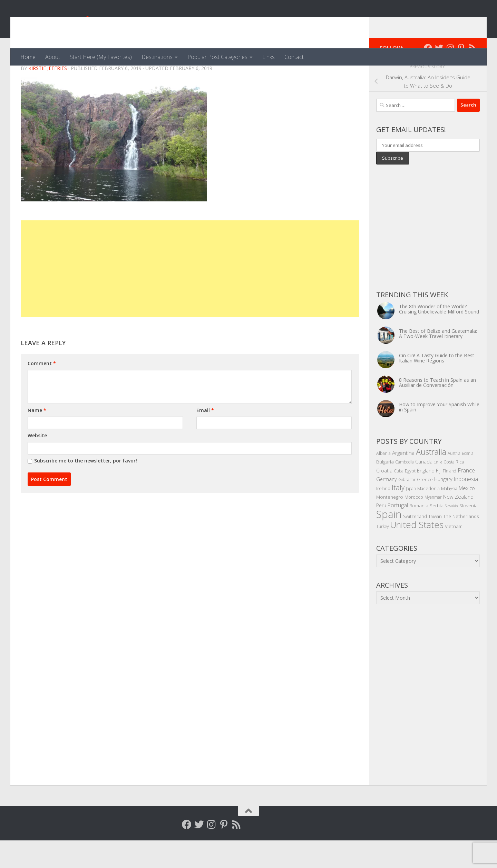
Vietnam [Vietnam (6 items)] (454, 554)
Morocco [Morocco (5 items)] (414, 525)
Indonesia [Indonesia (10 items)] (466, 507)
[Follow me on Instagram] (450, 76)
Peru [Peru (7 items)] (381, 533)
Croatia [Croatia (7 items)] (384, 498)
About (53, 57)
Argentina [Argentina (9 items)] (403, 480)
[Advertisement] (190, 296)
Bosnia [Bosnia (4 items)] (468, 481)
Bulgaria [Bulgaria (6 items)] (385, 489)
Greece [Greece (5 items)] (425, 507)
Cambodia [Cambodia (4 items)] (405, 489)
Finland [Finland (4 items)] (450, 498)
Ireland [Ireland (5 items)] (383, 516)
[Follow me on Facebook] (428, 76)
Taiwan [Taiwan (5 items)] (435, 544)
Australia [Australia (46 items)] (431, 479)
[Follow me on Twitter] (439, 76)
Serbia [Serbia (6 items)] (437, 533)
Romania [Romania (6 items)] (419, 533)
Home (28, 57)
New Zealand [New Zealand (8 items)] (458, 524)
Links (269, 57)
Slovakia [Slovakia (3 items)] (451, 533)
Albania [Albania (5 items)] (383, 481)
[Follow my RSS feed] (472, 76)
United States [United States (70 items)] (417, 552)
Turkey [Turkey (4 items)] (382, 554)
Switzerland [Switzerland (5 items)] (415, 544)
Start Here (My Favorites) (101, 57)
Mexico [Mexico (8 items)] (467, 516)
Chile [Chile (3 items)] (438, 490)
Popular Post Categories (217, 57)
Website (37, 463)
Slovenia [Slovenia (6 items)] (469, 533)
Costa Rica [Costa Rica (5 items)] (454, 489)
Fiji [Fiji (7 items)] (439, 498)
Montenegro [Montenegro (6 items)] (390, 524)
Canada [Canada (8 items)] (424, 489)
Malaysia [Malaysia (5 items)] (449, 516)
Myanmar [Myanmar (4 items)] (433, 525)
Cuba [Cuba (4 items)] (399, 498)
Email (205, 438)
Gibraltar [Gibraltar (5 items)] (407, 507)
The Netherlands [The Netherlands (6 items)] (461, 544)
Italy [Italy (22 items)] (398, 515)
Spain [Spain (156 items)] (389, 542)
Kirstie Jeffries (48, 96)
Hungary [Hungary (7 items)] (443, 507)
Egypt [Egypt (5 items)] (410, 498)
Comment (42, 391)
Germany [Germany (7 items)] (387, 507)
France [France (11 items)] (466, 498)
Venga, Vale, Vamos (85, 24)
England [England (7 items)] (426, 498)
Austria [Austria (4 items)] (454, 481)
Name (37, 438)
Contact (294, 57)
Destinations (157, 57)
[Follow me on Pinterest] (461, 76)
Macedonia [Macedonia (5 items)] (428, 516)
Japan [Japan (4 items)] (411, 516)
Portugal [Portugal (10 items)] (398, 533)
